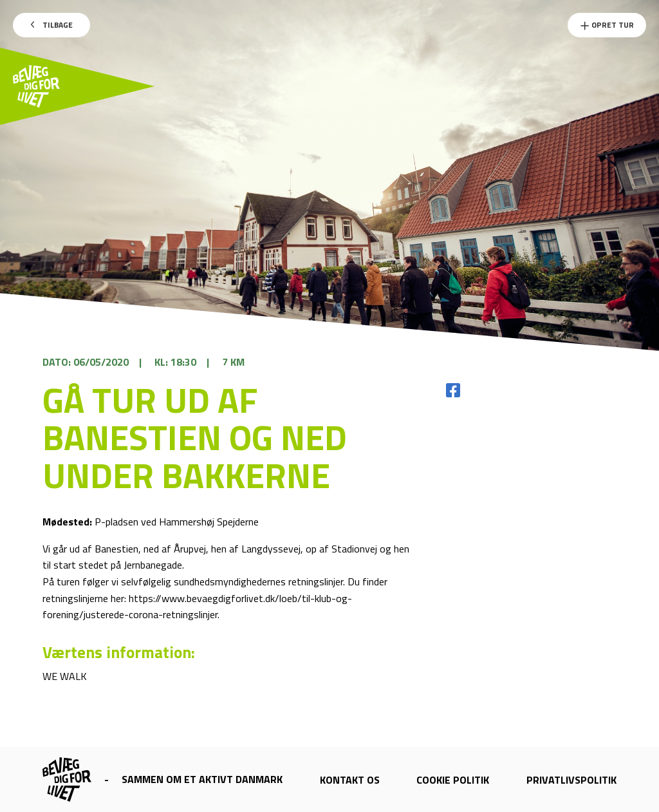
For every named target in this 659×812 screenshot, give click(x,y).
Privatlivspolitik (571, 780)
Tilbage (52, 25)
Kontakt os (350, 780)
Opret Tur (607, 25)
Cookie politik (453, 780)
